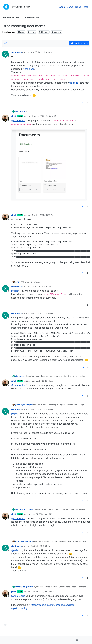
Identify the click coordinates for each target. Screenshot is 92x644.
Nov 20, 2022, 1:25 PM (41, 287)
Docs (78, 7)
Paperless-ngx (9, 32)
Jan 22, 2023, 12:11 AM (41, 313)
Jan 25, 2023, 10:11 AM (41, 409)
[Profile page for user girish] (5, 118)
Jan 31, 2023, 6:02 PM (42, 514)
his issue (73, 83)
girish (14, 116)
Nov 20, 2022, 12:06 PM (43, 215)
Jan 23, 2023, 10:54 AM (43, 381)
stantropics (16, 52)
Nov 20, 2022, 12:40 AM (41, 52)
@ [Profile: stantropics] (18, 120)
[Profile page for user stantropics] (5, 54)
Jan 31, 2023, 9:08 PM (42, 592)
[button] (4, 640)
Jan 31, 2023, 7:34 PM (40, 546)
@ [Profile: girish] (15, 291)
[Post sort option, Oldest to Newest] (6, 43)
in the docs (28, 69)
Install (86, 7)
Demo (70, 7)
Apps (62, 7)
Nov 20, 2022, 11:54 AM (43, 116)
